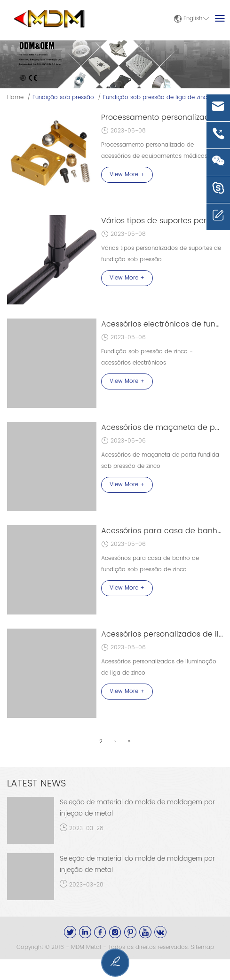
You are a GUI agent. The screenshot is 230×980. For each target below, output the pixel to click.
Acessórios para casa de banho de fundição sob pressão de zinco (162, 531)
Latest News (36, 784)
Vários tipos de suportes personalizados (162, 221)
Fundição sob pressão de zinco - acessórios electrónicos (147, 357)
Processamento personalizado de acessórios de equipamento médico (162, 117)
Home (15, 97)
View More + (127, 175)
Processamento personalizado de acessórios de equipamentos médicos (154, 151)
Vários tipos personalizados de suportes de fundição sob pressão (161, 254)
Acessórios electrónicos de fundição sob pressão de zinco (162, 324)
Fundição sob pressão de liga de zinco (157, 97)
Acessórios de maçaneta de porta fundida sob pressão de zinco (162, 428)
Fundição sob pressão (63, 97)
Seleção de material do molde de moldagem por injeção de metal (137, 808)
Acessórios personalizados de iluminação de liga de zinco (162, 634)
